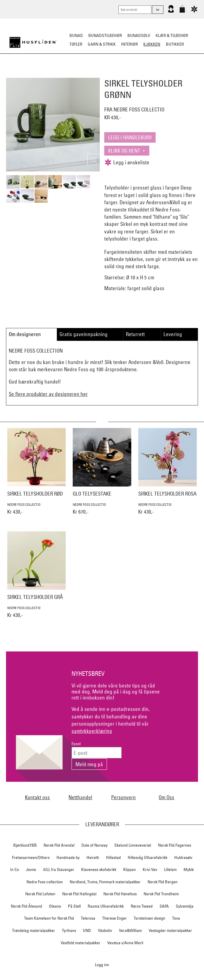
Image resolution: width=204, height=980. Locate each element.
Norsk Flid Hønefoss (120, 894)
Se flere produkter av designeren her (48, 394)
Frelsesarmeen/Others (31, 857)
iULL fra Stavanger (59, 869)
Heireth (93, 857)
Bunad (76, 35)
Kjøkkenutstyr (98, 74)
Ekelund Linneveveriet (133, 845)
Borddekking (64, 74)
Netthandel (80, 797)
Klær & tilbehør (172, 35)
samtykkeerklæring (92, 731)
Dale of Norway (94, 845)
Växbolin (105, 930)
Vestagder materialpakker (170, 930)
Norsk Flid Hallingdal (79, 894)
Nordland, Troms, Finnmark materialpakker (105, 882)
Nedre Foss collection (45, 882)
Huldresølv (183, 857)
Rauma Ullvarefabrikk (106, 906)
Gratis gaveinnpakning (84, 334)
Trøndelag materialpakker (33, 930)
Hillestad (113, 857)
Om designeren (25, 334)
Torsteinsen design (149, 918)
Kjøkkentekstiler (136, 74)
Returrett (135, 334)
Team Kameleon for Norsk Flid (49, 918)
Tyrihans (69, 930)
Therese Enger (114, 918)
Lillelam (170, 869)
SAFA (164, 906)
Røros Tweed (142, 906)
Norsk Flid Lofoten (40, 894)
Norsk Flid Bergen (163, 882)
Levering (173, 334)
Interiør (129, 44)
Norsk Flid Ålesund (26, 906)
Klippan (129, 869)
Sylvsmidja (185, 906)
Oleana (55, 906)
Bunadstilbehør (105, 35)
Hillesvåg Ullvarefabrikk (148, 857)
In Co (15, 869)
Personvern (123, 797)
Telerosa (88, 918)
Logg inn (102, 965)
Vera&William (130, 930)
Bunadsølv (139, 35)
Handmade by (68, 857)
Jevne (31, 869)
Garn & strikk (102, 44)
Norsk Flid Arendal (59, 845)
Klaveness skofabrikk (99, 869)
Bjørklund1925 (25, 845)
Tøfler (76, 44)
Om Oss (166, 797)
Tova (176, 918)
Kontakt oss (37, 797)
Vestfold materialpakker (81, 943)
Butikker (175, 44)
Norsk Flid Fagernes (175, 845)
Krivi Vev (150, 869)
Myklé (189, 869)
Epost (76, 744)
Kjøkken (152, 44)
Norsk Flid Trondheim (161, 894)
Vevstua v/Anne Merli (125, 943)
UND (87, 930)
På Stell (74, 906)
